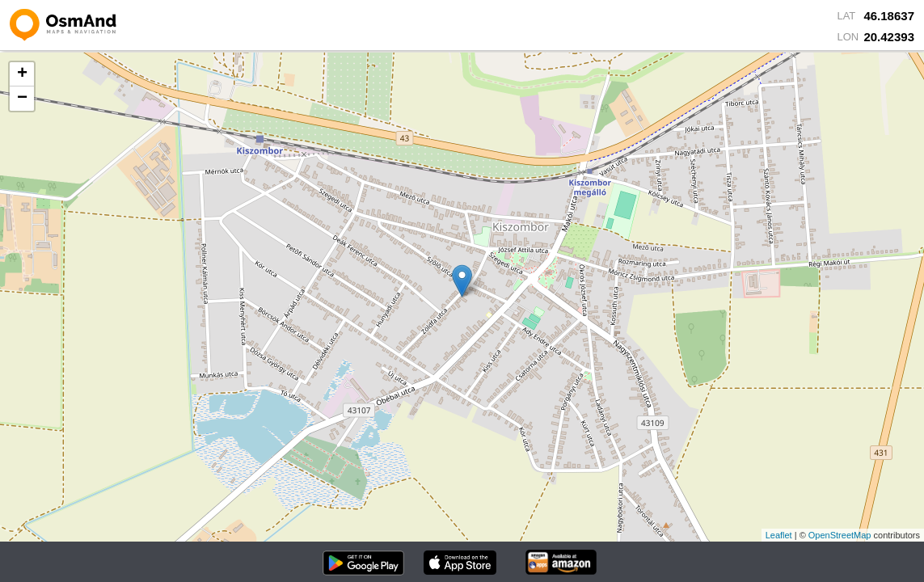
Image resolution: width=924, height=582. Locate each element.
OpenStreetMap (840, 535)
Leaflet (779, 535)
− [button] (22, 99)
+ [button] (22, 74)
